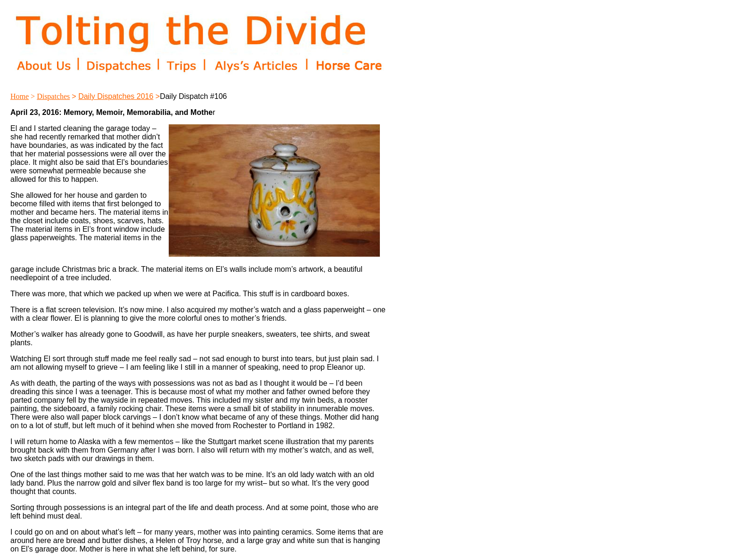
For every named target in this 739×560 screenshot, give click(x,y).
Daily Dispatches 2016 (116, 96)
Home (20, 96)
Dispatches (53, 96)
